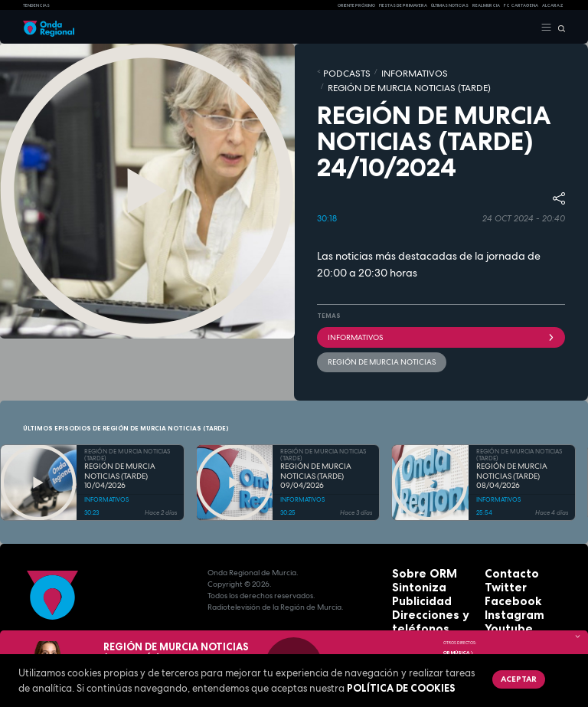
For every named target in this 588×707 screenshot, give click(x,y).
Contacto (503, 543)
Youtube (501, 589)
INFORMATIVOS (386, 71)
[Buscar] (559, 28)
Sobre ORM (414, 543)
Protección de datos (432, 601)
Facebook (504, 566)
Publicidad (413, 566)
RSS (492, 601)
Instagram (505, 578)
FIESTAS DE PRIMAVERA (403, 5)
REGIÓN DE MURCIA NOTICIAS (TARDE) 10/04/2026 (120, 447)
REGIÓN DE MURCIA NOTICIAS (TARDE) (474, 71)
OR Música (459, 653)
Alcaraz (553, 5)
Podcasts (338, 71)
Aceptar (511, 676)
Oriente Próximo (356, 5)
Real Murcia (486, 5)
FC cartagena (521, 5)
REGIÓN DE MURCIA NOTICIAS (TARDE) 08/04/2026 (512, 447)
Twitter (499, 555)
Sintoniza (411, 555)
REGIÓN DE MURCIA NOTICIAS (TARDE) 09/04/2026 (316, 447)
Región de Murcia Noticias (368, 336)
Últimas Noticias (450, 5)
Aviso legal (414, 612)
